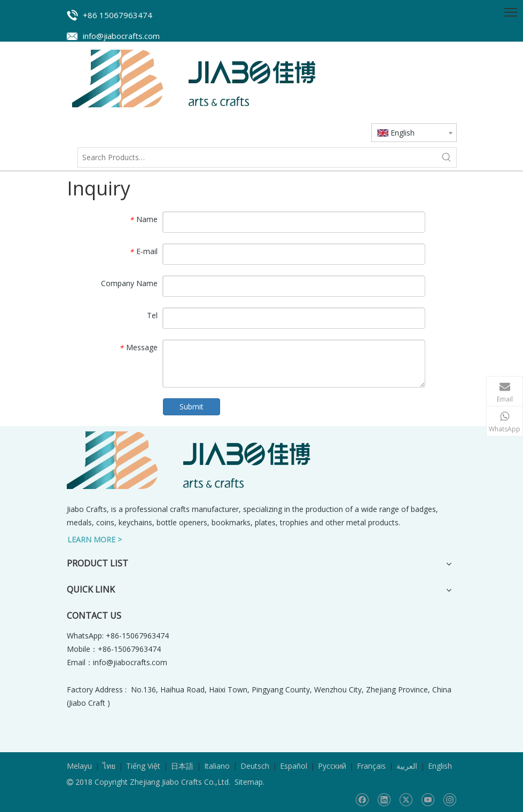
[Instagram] (450, 800)
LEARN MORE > (95, 539)
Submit (192, 407)
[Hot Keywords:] (447, 157)
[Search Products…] (257, 157)
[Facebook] (362, 800)
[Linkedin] (384, 800)
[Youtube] (428, 800)
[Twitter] (406, 800)
